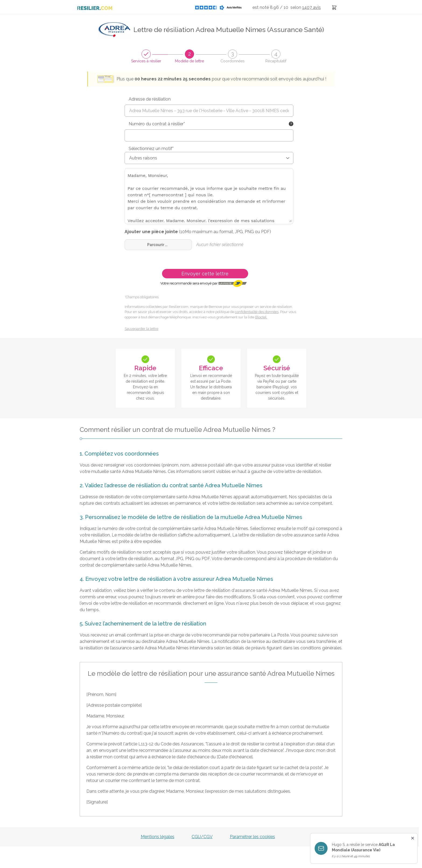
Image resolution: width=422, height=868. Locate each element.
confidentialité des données (257, 312)
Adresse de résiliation (150, 99)
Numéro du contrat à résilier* (157, 124)
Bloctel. (261, 317)
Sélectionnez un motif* (151, 149)
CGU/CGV (202, 837)
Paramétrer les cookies (252, 837)
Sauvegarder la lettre (141, 329)
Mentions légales (158, 837)
